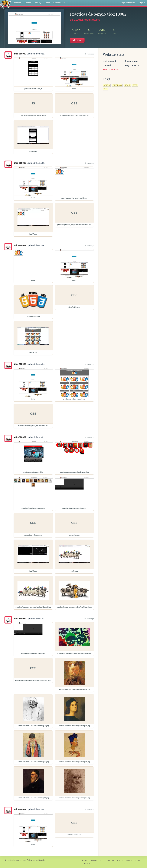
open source (20, 860)
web (105, 89)
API (113, 860)
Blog (107, 860)
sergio (107, 85)
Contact (86, 863)
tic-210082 (20, 54)
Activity (38, 3)
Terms (138, 860)
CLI (101, 860)
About (85, 860)
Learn (47, 3)
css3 (135, 85)
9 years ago (90, 54)
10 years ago (89, 437)
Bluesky (42, 860)
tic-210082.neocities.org (85, 20)
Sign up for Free (128, 3)
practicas (117, 85)
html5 (127, 85)
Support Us (59, 3)
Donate (94, 860)
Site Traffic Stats (111, 70)
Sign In (142, 3)
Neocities (9, 860)
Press (120, 860)
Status (129, 860)
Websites (17, 3)
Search (28, 3)
